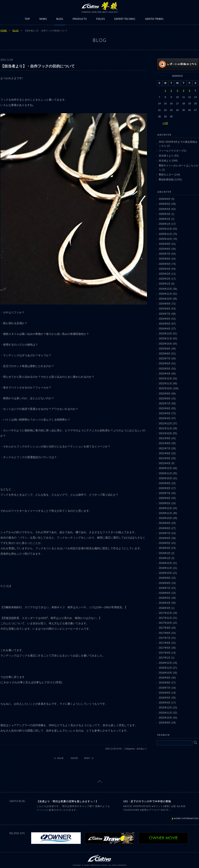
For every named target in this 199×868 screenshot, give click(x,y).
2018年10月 (165, 573)
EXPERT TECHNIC (125, 19)
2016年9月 (165, 678)
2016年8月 (165, 683)
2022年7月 (165, 403)
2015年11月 (165, 713)
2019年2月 (165, 553)
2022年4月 (165, 418)
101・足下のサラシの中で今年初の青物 (147, 801)
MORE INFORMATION (186, 818)
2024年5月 (165, 324)
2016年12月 (165, 663)
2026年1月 (165, 224)
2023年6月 (165, 363)
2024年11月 (165, 294)
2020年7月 (165, 493)
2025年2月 (165, 279)
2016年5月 (165, 698)
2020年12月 (165, 468)
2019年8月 (165, 528)
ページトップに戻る (100, 782)
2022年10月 (165, 388)
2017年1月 (165, 658)
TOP (27, 19)
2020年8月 (165, 488)
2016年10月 (165, 673)
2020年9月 (165, 483)
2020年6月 (165, 498)
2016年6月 (165, 693)
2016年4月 (165, 703)
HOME (4, 31)
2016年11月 (165, 668)
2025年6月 (165, 259)
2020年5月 (165, 503)
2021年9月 (165, 438)
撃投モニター (166, 175)
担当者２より (166, 156)
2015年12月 (165, 708)
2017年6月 (165, 643)
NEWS (43, 19)
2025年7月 (165, 254)
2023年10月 (165, 344)
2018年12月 (165, 563)
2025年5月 (165, 264)
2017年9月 (165, 628)
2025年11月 (165, 234)
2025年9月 (165, 244)
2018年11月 (165, 568)
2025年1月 (165, 284)
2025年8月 (165, 249)
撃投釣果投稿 (166, 180)
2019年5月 (165, 543)
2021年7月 (165, 448)
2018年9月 (165, 578)
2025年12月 (165, 229)
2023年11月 (165, 339)
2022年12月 (165, 379)
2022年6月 (165, 408)
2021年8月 (165, 443)
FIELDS (101, 19)
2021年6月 (165, 453)
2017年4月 (165, 653)
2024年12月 (165, 289)
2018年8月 (165, 583)
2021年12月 (165, 423)
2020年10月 (165, 478)
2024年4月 (165, 329)
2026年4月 (165, 209)
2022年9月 (165, 394)
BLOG (60, 19)
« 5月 (165, 123)
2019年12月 (165, 508)
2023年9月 (165, 349)
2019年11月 (165, 513)
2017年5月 (165, 648)
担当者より (165, 161)
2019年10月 (165, 518)
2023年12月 (165, 334)
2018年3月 (165, 608)
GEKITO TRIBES (154, 19)
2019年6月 (165, 538)
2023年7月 (165, 359)
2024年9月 (165, 304)
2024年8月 (165, 309)
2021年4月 (165, 463)
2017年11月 (165, 618)
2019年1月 (165, 558)
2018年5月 (165, 598)
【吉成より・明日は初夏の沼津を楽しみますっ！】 (67, 801)
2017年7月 (165, 638)
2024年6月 (165, 319)
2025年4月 (165, 269)
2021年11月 (165, 428)
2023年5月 (165, 369)
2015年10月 (165, 718)
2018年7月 (165, 588)
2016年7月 (165, 688)
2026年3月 (165, 214)
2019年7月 (165, 533)
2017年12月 (165, 613)
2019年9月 (165, 523)
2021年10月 (165, 433)
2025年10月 (165, 239)
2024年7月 (165, 314)
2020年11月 (165, 473)
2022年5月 (165, 413)
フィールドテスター (170, 151)
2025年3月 (165, 274)
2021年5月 (165, 458)
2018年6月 (165, 593)
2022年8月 (165, 399)
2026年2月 (165, 219)
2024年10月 (165, 299)
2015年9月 (165, 723)
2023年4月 (165, 374)
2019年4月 (165, 548)
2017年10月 (165, 623)
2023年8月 (165, 354)
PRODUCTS (80, 19)
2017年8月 (165, 633)
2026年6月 (165, 199)
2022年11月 (165, 383)
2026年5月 (165, 204)
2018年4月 (165, 603)
